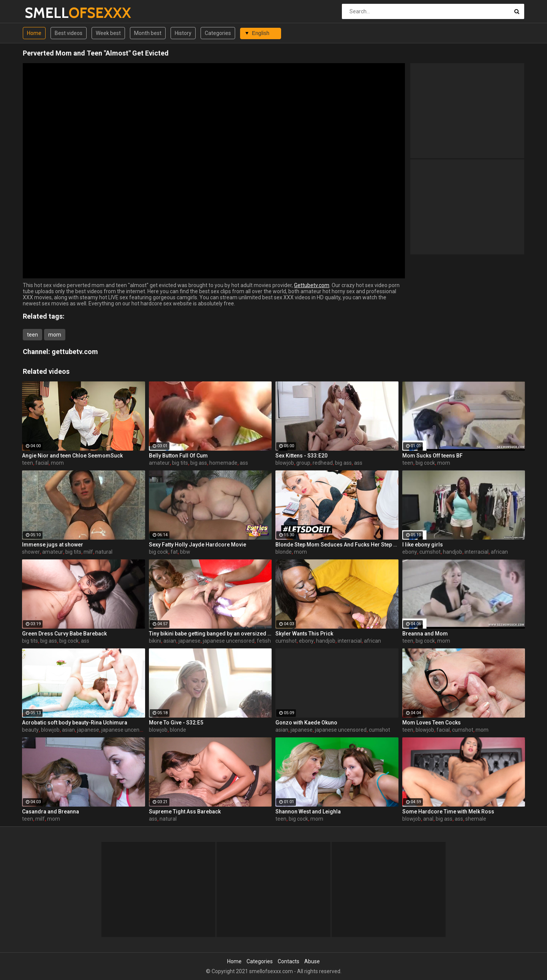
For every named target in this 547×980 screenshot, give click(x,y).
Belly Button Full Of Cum (178, 456)
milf (88, 552)
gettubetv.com (75, 352)
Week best (108, 33)
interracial (477, 552)
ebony (410, 552)
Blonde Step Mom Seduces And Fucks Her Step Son (337, 545)
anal (428, 819)
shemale (476, 819)
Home (34, 33)
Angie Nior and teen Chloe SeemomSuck (72, 456)
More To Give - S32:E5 (176, 723)
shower (31, 552)
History (183, 33)
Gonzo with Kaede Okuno (306, 723)
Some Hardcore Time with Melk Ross (448, 812)
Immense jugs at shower (53, 545)
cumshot (430, 552)
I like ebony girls (423, 545)
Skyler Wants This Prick (304, 634)
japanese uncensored (229, 641)
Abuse (312, 961)
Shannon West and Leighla (308, 812)
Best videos (69, 33)
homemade (223, 463)
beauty (30, 730)
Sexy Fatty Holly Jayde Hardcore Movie (198, 545)
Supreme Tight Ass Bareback (185, 812)
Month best (148, 33)
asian (170, 641)
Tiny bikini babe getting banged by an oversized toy (210, 634)
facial (42, 463)
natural (104, 552)
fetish (264, 641)
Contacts (289, 961)
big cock (425, 463)
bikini (155, 641)
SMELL (45, 13)
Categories (218, 33)
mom (55, 335)
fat (174, 552)
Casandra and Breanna (51, 812)
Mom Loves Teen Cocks (432, 723)
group (303, 463)
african (499, 552)
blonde (284, 552)
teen (32, 335)
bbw (185, 552)
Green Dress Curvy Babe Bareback (64, 634)
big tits (180, 463)
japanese (190, 641)
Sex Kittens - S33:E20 (301, 456)
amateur (159, 463)
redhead (323, 463)
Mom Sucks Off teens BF (432, 456)
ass (244, 463)
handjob (453, 552)
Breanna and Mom (425, 634)
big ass (199, 463)
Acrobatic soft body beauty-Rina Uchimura (75, 723)
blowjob (285, 463)
